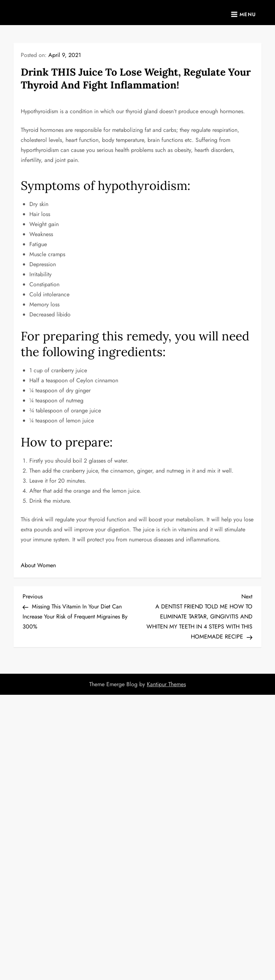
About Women (38, 565)
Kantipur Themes (166, 684)
